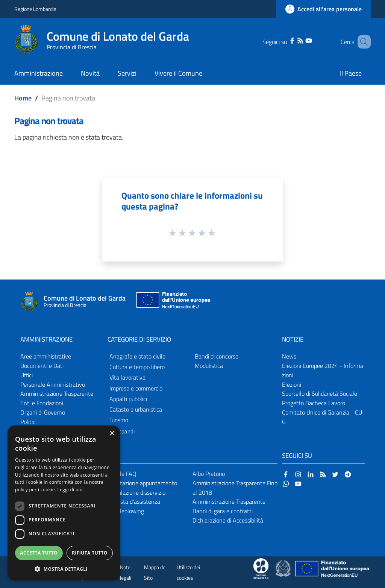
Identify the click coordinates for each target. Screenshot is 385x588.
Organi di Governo (43, 412)
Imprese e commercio (136, 388)
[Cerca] (362, 42)
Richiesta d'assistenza (133, 501)
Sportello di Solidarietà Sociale (320, 394)
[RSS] (293, 40)
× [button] (112, 434)
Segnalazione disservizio (135, 492)
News (289, 356)
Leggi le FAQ (121, 474)
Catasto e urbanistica (136, 409)
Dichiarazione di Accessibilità (228, 520)
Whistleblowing (125, 511)
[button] (64, 569)
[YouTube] (301, 40)
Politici (28, 422)
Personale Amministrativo (53, 384)
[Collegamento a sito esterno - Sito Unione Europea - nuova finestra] (172, 302)
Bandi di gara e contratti (223, 511)
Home (23, 98)
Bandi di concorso (217, 356)
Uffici (27, 375)
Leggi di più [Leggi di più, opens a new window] (70, 490)
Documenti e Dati (42, 366)
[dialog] (64, 503)
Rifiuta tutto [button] (90, 553)
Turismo (119, 420)
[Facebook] (284, 40)
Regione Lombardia (35, 9)
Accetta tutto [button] (39, 553)
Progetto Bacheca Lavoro (314, 403)
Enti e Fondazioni (42, 403)
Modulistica (209, 366)
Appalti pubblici (128, 399)
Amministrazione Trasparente (57, 394)
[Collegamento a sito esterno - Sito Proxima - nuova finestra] (261, 568)
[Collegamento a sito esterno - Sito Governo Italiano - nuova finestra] (284, 568)
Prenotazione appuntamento (141, 483)
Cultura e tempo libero (137, 367)
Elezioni (292, 384)
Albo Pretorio (209, 474)
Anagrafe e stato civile (137, 356)
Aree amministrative (46, 356)
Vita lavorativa (127, 377)
